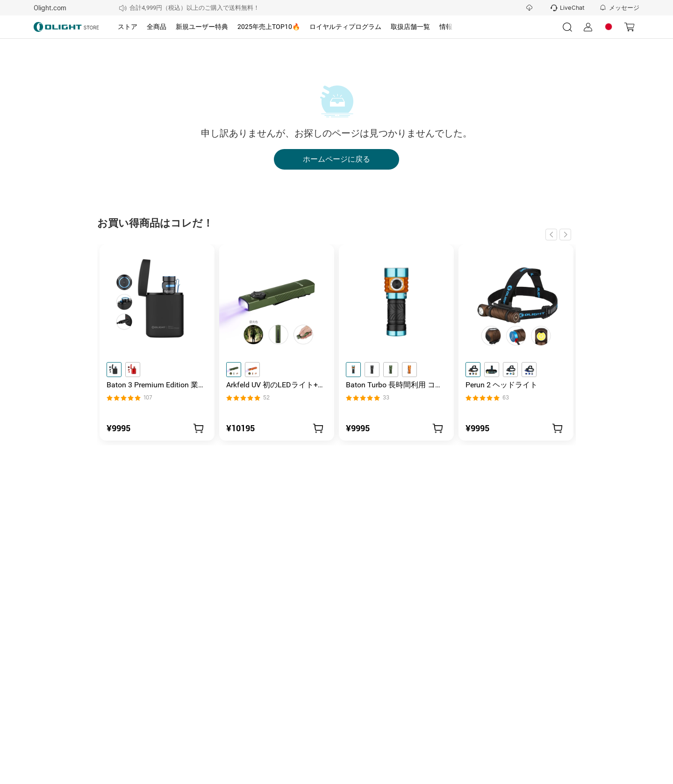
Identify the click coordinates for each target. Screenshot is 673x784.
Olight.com (50, 8)
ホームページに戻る (336, 159)
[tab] (128, 27)
